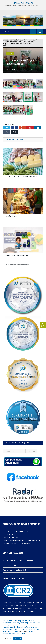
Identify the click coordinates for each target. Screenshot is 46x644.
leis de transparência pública (14, 611)
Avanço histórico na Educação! (16, 255)
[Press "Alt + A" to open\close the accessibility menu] (43, 325)
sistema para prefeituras (33, 602)
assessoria (20, 605)
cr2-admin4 (13, 69)
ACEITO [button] (18, 638)
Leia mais (23, 631)
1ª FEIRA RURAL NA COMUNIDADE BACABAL (22, 6)
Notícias (10, 54)
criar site (18, 602)
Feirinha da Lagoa (12, 216)
